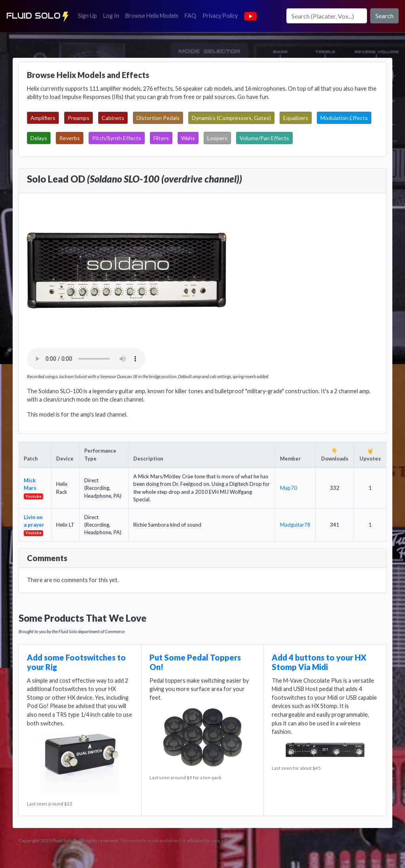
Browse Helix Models (152, 16)
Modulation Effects (344, 118)
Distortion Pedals (158, 118)
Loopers (217, 138)
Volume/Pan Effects (264, 138)
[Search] (327, 16)
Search (384, 16)
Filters (161, 138)
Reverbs (70, 138)
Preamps (79, 118)
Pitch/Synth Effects (117, 138)
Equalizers (296, 118)
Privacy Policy (222, 15)
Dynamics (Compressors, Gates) (231, 118)
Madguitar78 (295, 525)
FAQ (192, 15)
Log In (113, 15)
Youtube (33, 496)
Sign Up (89, 15)
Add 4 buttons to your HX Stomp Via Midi (319, 662)
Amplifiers (43, 118)
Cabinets (113, 118)
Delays (39, 138)
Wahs (188, 138)
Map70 (289, 488)
